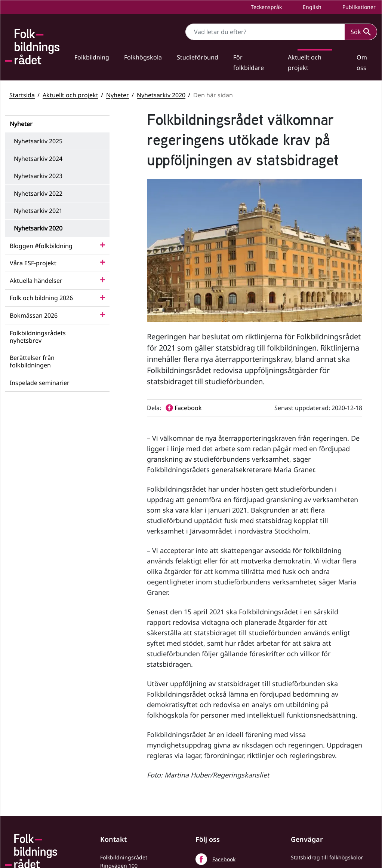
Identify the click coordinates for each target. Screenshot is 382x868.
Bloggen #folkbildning (41, 246)
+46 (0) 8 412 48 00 (133, 774)
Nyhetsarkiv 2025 (38, 141)
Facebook (224, 746)
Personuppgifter (311, 823)
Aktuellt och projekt (305, 62)
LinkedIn (223, 781)
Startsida (22, 95)
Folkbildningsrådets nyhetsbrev (38, 337)
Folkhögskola (143, 57)
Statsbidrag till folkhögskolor (327, 744)
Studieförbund (198, 57)
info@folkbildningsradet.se (134, 790)
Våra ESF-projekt (33, 263)
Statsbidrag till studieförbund (328, 757)
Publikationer (358, 7)
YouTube (223, 763)
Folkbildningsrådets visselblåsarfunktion (316, 773)
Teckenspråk (266, 7)
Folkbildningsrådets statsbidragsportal (316, 794)
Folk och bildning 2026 (41, 298)
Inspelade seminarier (40, 383)
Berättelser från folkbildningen (32, 361)
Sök (361, 32)
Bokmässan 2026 (34, 315)
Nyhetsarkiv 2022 (38, 193)
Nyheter (118, 95)
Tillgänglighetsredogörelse (325, 811)
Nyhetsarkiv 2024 (38, 159)
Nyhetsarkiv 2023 (38, 176)
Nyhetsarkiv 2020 (161, 95)
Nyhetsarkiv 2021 (38, 211)
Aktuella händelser (36, 281)
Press (298, 836)
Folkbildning (92, 57)
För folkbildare (249, 62)
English (311, 7)
